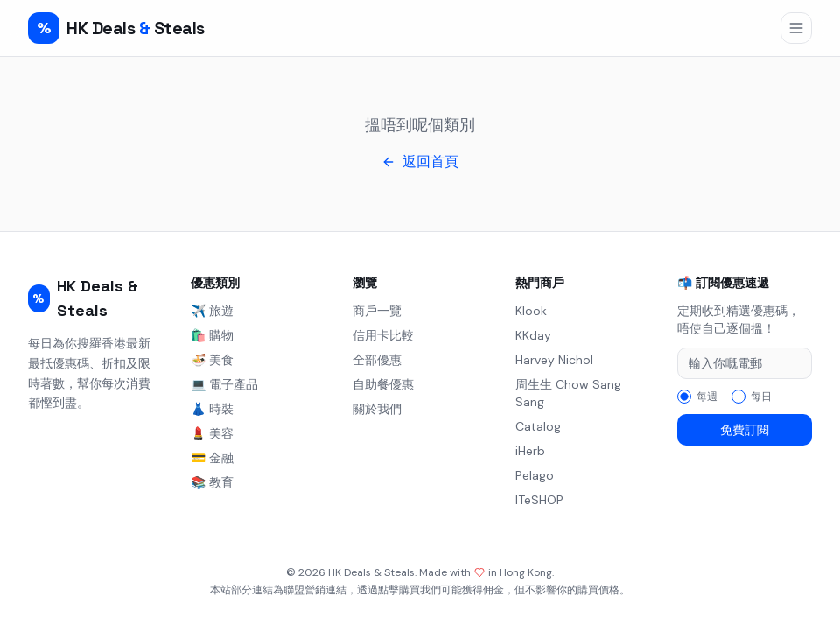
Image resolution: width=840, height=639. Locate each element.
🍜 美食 (212, 360)
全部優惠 (377, 360)
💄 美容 (212, 433)
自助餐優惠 (383, 384)
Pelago (535, 475)
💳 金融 (212, 458)
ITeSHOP (539, 500)
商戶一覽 (377, 311)
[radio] (684, 397)
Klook (531, 311)
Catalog (538, 426)
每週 (707, 397)
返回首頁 (420, 162)
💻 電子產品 (224, 384)
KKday (533, 335)
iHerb (530, 451)
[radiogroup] (745, 397)
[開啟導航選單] (796, 28)
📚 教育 (212, 482)
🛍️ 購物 (212, 335)
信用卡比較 (383, 335)
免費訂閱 (745, 430)
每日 (761, 397)
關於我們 (377, 409)
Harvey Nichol (554, 360)
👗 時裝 (212, 409)
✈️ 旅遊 (212, 311)
